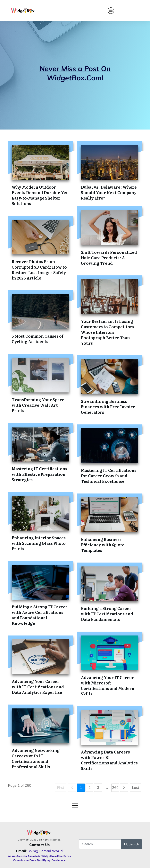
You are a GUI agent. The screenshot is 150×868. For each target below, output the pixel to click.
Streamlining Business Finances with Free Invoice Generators (108, 406)
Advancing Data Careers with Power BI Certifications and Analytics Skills (109, 760)
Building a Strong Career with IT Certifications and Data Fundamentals (107, 614)
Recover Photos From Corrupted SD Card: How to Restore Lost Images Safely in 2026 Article (39, 270)
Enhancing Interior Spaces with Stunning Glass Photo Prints (39, 543)
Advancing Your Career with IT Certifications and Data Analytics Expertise (38, 687)
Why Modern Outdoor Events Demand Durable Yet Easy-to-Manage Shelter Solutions (40, 195)
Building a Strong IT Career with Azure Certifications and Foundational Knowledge (40, 615)
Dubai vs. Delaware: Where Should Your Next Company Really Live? (109, 192)
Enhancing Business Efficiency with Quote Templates (103, 545)
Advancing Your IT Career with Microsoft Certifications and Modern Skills (108, 685)
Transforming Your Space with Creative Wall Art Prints (38, 405)
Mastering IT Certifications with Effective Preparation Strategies (39, 474)
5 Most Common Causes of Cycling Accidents (38, 339)
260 (115, 788)
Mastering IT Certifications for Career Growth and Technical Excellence (109, 476)
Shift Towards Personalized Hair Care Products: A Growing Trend (109, 257)
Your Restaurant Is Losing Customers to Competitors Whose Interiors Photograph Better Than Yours (108, 332)
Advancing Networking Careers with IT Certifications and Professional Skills (36, 758)
